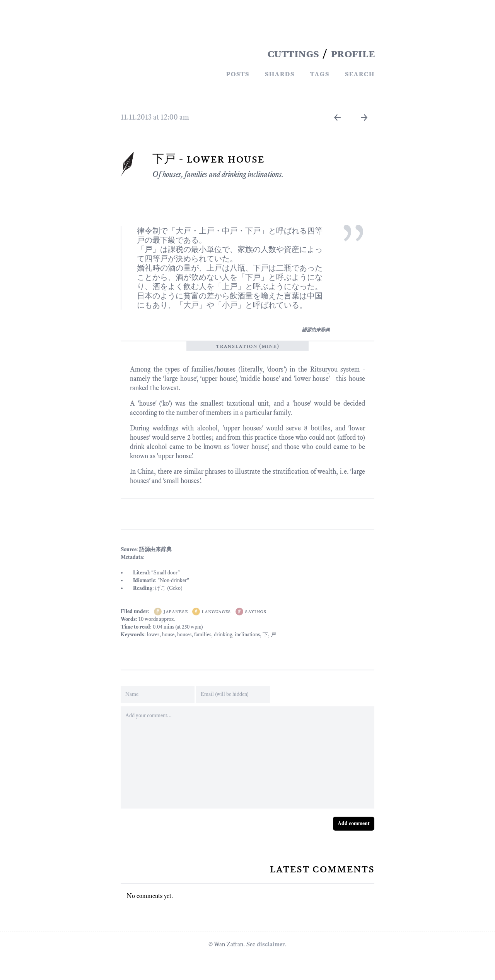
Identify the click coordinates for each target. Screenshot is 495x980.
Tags (319, 74)
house (168, 635)
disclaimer (271, 944)
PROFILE (353, 53)
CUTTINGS (293, 53)
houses (184, 635)
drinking (223, 635)
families (203, 635)
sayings (256, 611)
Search (359, 74)
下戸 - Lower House (208, 159)
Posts (237, 74)
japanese (175, 611)
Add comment (354, 823)
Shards (279, 74)
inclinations (247, 635)
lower (153, 635)
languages (216, 611)
